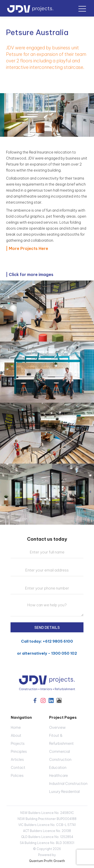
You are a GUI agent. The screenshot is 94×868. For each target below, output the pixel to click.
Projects (18, 744)
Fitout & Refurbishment (61, 740)
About (16, 736)
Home (16, 728)
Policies (17, 776)
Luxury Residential (64, 792)
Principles (19, 752)
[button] (82, 9)
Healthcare (59, 776)
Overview (57, 728)
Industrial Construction (68, 784)
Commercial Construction (60, 756)
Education (58, 768)
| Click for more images (30, 274)
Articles (17, 760)
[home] (30, 7)
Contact (18, 768)
